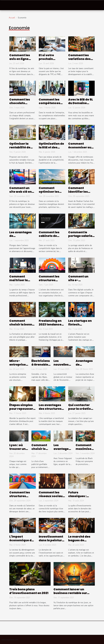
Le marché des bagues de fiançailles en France (79, 542)
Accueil (12, 18)
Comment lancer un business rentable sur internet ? (70, 593)
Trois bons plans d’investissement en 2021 (29, 591)
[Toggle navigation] (7, 5)
